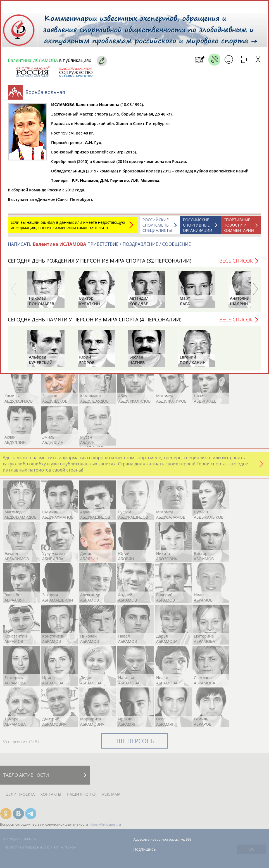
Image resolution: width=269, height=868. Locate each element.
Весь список (236, 263)
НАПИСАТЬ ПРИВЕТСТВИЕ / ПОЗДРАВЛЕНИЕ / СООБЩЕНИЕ (99, 247)
